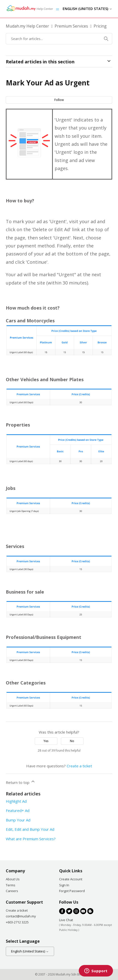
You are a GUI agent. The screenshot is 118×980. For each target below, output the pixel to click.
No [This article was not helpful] (72, 741)
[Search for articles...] (59, 39)
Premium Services (71, 26)
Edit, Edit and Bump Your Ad (30, 829)
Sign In (64, 885)
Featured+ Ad (18, 810)
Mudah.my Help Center (27, 26)
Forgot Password (72, 891)
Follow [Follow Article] (59, 100)
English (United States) (87, 9)
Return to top (21, 782)
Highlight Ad (16, 801)
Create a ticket (79, 766)
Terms (11, 885)
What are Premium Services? (31, 839)
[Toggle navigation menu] (57, 9)
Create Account (71, 879)
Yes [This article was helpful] (46, 741)
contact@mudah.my (21, 916)
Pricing (100, 26)
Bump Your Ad (18, 820)
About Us (13, 879)
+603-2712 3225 (17, 922)
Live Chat (66, 920)
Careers (12, 891)
